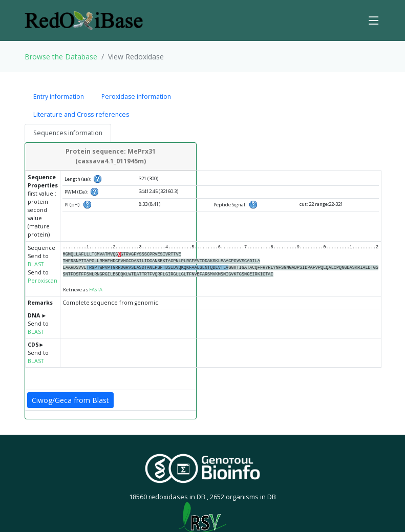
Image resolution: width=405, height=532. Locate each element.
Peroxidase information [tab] (136, 97)
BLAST (36, 264)
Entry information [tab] (59, 97)
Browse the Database (61, 57)
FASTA (96, 290)
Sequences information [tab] (68, 133)
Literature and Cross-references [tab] (81, 114)
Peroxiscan (42, 281)
